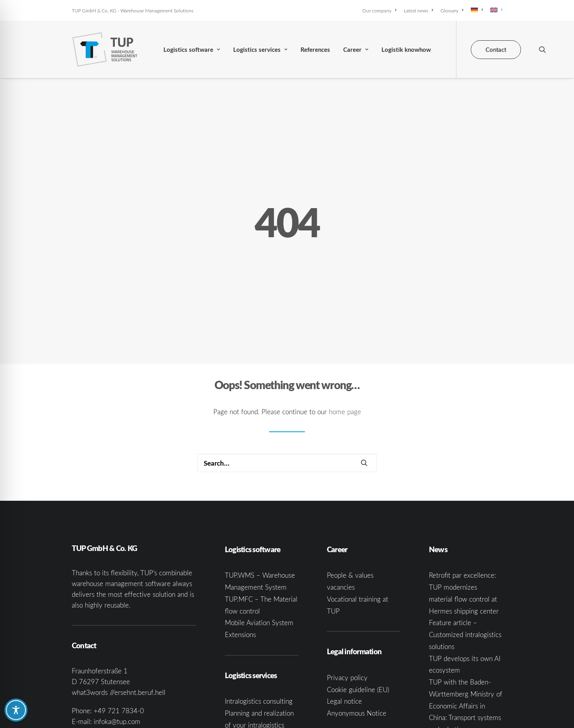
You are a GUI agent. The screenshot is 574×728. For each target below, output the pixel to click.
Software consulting (254, 710)
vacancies (341, 525)
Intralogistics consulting (259, 639)
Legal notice (344, 639)
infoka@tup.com (117, 659)
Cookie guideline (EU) (358, 627)
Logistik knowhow (406, 50)
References (315, 50)
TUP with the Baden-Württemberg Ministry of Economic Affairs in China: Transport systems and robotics (466, 643)
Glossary (452, 10)
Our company (379, 10)
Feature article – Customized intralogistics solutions (465, 572)
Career (356, 50)
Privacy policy (347, 615)
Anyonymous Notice (357, 651)
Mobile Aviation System (259, 560)
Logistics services (260, 50)
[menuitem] (381, 10)
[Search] (287, 401)
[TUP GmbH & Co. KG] (105, 49)
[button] (543, 49)
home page (345, 349)
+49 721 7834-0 (119, 648)
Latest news (418, 10)
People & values (350, 513)
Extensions (240, 572)
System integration (252, 698)
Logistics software (192, 50)
